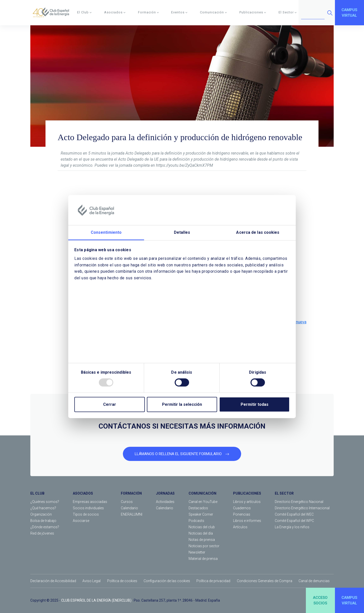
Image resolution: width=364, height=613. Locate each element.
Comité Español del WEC (294, 514)
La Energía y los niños (292, 527)
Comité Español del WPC (294, 521)
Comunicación (213, 12)
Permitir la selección (182, 404)
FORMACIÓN (131, 493)
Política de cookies (122, 581)
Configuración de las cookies (167, 581)
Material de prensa (203, 559)
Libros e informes (247, 521)
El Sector (288, 12)
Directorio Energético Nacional (299, 502)
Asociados (115, 12)
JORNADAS (165, 493)
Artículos (240, 527)
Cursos (127, 502)
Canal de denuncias (314, 581)
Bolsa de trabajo (43, 521)
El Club (84, 12)
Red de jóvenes (42, 533)
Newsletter (197, 552)
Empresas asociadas (90, 502)
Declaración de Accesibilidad (53, 581)
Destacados (198, 508)
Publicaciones (253, 12)
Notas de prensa (202, 540)
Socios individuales (88, 508)
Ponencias (242, 514)
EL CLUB (37, 493)
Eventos (179, 12)
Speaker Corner (201, 514)
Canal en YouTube (203, 502)
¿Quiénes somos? (45, 502)
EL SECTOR (284, 493)
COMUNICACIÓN (202, 493)
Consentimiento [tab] (106, 232)
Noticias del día (201, 533)
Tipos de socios (86, 514)
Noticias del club (202, 527)
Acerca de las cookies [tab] (258, 232)
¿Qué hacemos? (43, 508)
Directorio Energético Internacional (302, 508)
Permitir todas (255, 404)
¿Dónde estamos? (45, 527)
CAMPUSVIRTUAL (349, 13)
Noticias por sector (204, 546)
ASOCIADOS (83, 493)
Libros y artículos (247, 502)
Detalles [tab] (182, 232)
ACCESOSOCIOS (320, 600)
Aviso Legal (92, 581)
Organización (41, 514)
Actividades (165, 502)
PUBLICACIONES (247, 493)
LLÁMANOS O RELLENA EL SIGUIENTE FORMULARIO (182, 454)
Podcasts (196, 521)
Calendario (129, 508)
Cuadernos (242, 508)
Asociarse (81, 521)
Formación (149, 12)
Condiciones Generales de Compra (265, 581)
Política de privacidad (213, 581)
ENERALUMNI (132, 514)
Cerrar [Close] (110, 404)
